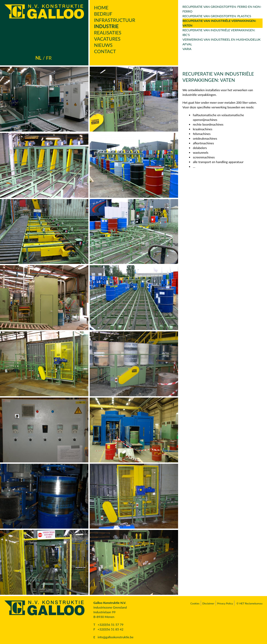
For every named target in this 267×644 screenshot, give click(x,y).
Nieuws (103, 45)
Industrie (106, 26)
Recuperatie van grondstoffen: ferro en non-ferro (222, 9)
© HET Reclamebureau (250, 603)
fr (49, 58)
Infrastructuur (115, 20)
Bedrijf (103, 14)
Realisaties (108, 33)
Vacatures (107, 39)
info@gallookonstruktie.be (116, 637)
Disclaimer (208, 603)
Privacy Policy (225, 603)
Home (101, 8)
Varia (187, 49)
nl (38, 58)
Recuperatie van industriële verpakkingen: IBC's (219, 32)
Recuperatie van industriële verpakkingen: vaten (219, 23)
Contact (105, 51)
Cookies (195, 603)
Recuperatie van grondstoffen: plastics (217, 16)
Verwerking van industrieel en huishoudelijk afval (222, 42)
